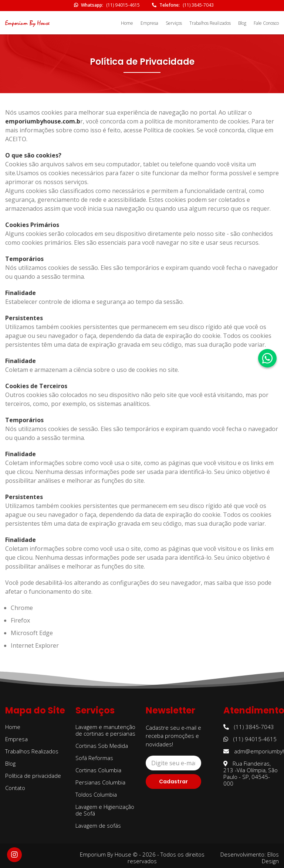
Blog (242, 23)
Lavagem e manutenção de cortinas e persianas (105, 730)
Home (127, 23)
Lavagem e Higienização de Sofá (105, 810)
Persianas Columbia (100, 782)
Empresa (149, 23)
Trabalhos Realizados (210, 23)
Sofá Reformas (94, 758)
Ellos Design (270, 858)
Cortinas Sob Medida (102, 746)
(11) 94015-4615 (123, 5)
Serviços (174, 23)
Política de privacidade (33, 776)
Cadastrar (173, 781)
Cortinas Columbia (98, 770)
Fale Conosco (266, 23)
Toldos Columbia (96, 794)
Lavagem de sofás (98, 825)
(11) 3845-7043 (198, 5)
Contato (15, 788)
